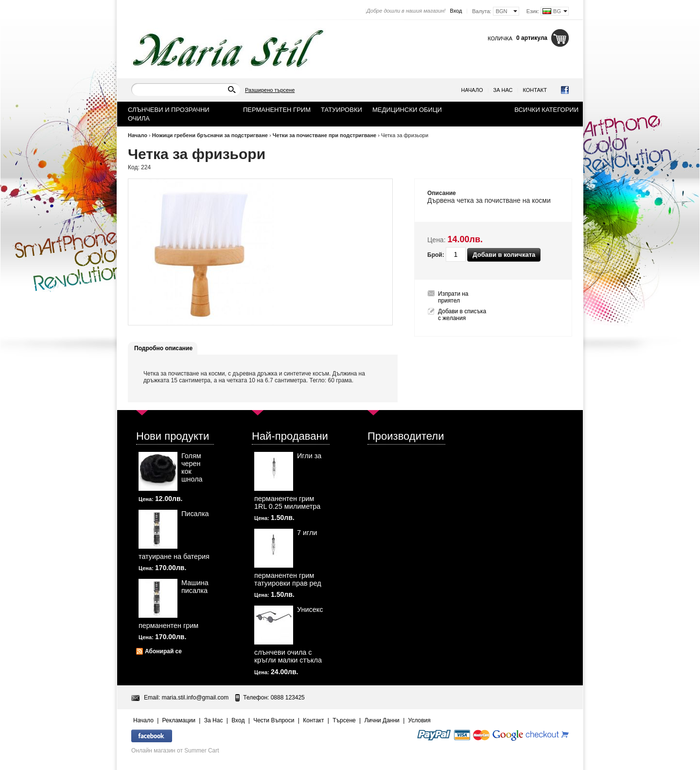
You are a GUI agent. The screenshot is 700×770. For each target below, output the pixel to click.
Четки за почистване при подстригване (325, 135)
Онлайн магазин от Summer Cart (175, 751)
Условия (420, 720)
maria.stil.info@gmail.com (195, 698)
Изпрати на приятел (453, 297)
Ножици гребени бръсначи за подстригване (210, 135)
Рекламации (179, 720)
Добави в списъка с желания (462, 315)
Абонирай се (163, 651)
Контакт (535, 90)
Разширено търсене (270, 90)
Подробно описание (163, 348)
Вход (456, 11)
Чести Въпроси (274, 720)
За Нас (503, 90)
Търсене (344, 720)
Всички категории (546, 110)
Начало (472, 90)
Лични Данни (382, 720)
